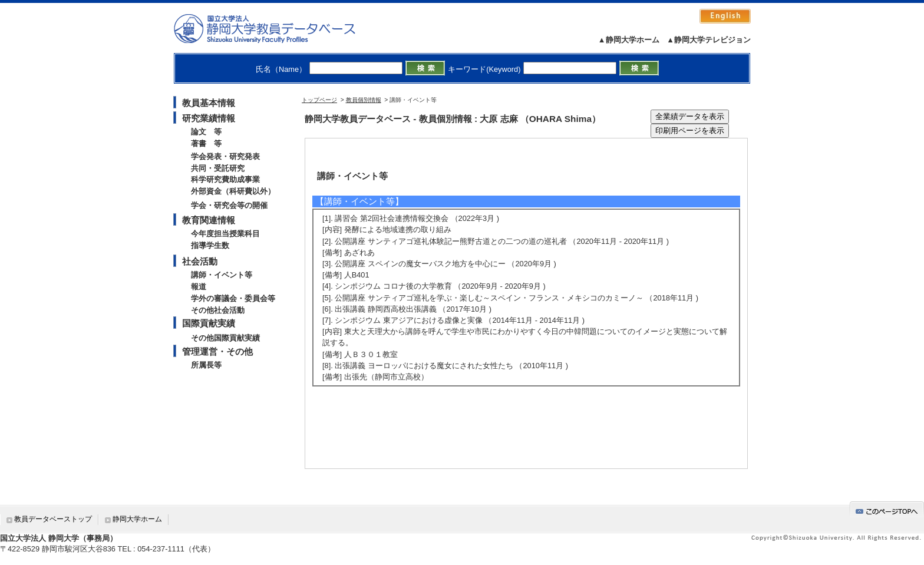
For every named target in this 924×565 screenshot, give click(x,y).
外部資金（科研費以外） (233, 191)
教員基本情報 (209, 103)
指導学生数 (210, 245)
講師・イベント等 (222, 275)
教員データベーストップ (53, 519)
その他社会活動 (218, 310)
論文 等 (206, 132)
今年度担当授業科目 (225, 234)
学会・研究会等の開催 (229, 205)
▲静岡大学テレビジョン (709, 40)
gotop (887, 509)
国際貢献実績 (209, 323)
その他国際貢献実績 (225, 338)
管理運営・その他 (217, 351)
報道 (199, 287)
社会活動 (200, 261)
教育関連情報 (209, 220)
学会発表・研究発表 (225, 156)
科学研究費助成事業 (225, 179)
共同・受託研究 (218, 168)
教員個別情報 (364, 100)
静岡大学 (277, 28)
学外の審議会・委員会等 (233, 298)
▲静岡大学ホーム (629, 40)
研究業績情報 (209, 118)
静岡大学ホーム (137, 519)
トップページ (319, 100)
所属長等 (206, 365)
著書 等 (206, 143)
